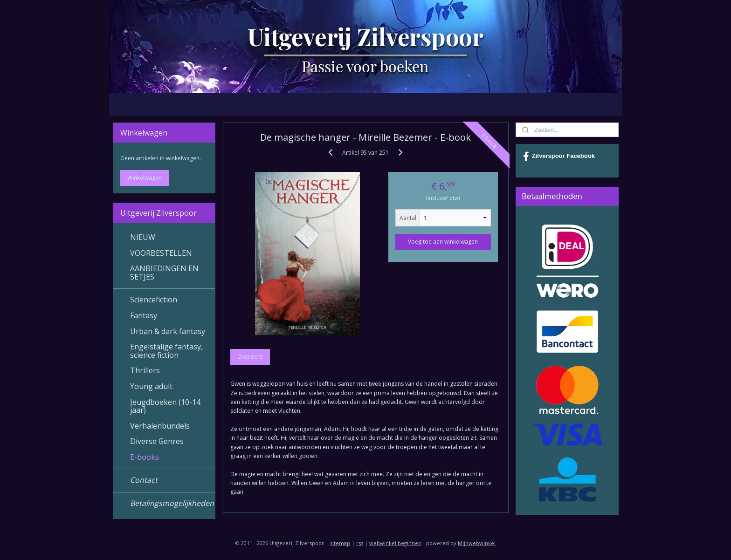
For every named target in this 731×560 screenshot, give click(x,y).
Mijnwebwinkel (477, 543)
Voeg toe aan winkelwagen (443, 242)
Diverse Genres (157, 441)
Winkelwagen (145, 178)
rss (360, 543)
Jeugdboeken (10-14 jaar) (165, 406)
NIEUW (143, 237)
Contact (144, 480)
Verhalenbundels (160, 426)
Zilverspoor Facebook (559, 157)
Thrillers (145, 370)
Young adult (151, 386)
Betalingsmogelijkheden (172, 503)
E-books (145, 457)
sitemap (340, 543)
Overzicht (250, 357)
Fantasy (144, 315)
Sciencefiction (154, 300)
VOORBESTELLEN (161, 253)
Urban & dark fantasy (168, 331)
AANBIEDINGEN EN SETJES (164, 273)
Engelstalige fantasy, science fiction (166, 351)
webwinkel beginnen (395, 543)
